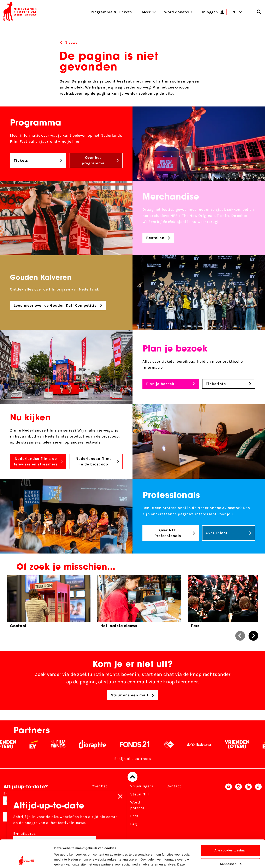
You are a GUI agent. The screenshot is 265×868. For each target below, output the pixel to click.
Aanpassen (231, 838)
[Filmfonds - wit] (65, 745)
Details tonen (64, 860)
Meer (146, 12)
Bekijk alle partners (133, 759)
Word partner (137, 805)
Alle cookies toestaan (230, 824)
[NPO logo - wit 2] (175, 745)
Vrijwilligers (142, 786)
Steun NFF (140, 794)
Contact (174, 786)
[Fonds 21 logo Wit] (141, 745)
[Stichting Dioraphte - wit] (99, 745)
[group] (49, 603)
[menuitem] (146, 12)
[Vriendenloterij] (244, 745)
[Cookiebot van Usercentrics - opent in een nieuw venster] (27, 860)
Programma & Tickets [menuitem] (111, 12)
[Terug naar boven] (132, 777)
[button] (240, 636)
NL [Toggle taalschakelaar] (237, 12)
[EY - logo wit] (40, 745)
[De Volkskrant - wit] (206, 745)
